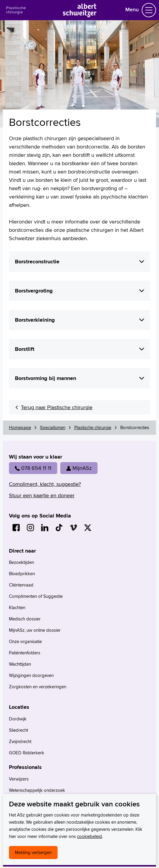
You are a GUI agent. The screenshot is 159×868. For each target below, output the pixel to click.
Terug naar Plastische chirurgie (57, 407)
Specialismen (53, 427)
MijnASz (79, 468)
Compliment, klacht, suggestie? (45, 484)
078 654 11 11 (33, 468)
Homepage (20, 427)
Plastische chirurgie (16, 10)
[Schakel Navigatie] (149, 10)
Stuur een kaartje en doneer (42, 495)
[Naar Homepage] (79, 15)
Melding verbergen (33, 852)
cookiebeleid (89, 836)
